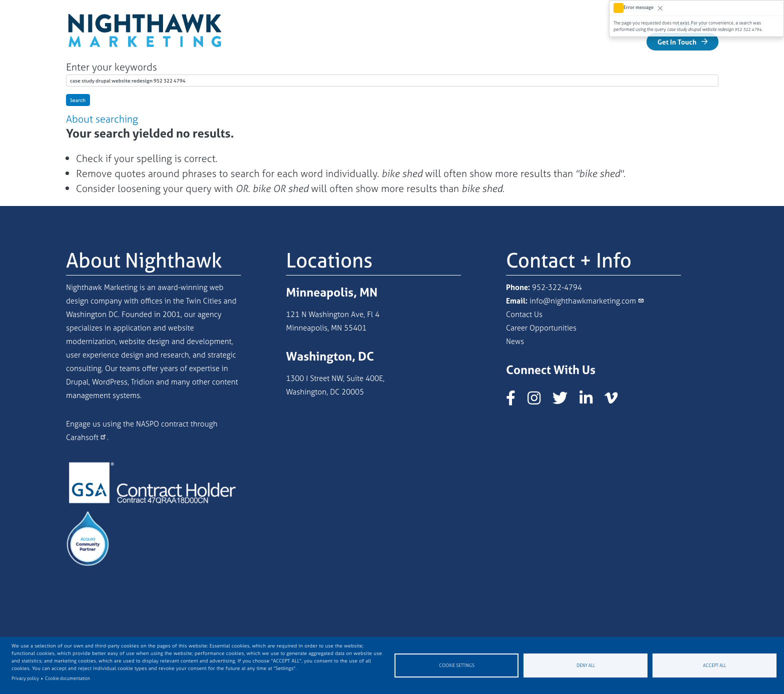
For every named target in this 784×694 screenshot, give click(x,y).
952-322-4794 (557, 288)
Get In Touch (677, 41)
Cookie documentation (67, 678)
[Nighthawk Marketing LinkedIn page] (591, 402)
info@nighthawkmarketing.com (583, 302)
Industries (607, 42)
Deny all (586, 665)
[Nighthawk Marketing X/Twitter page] (565, 402)
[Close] (660, 8)
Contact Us (524, 315)
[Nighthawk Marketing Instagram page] (539, 402)
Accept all (714, 665)
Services (543, 42)
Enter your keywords (111, 68)
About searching (102, 120)
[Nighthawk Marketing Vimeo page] (616, 402)
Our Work (483, 42)
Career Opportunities (541, 329)
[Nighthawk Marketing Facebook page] (516, 402)
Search (78, 101)
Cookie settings (457, 665)
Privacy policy (25, 678)
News (515, 342)
